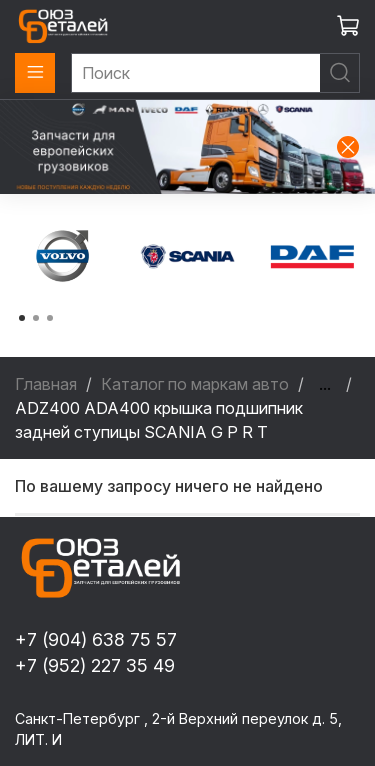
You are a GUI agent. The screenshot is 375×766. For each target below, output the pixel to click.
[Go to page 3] (50, 318)
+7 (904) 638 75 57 (96, 639)
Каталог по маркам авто (195, 384)
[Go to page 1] (22, 318)
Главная (46, 384)
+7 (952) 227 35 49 (95, 665)
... (325, 384)
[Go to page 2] (36, 318)
